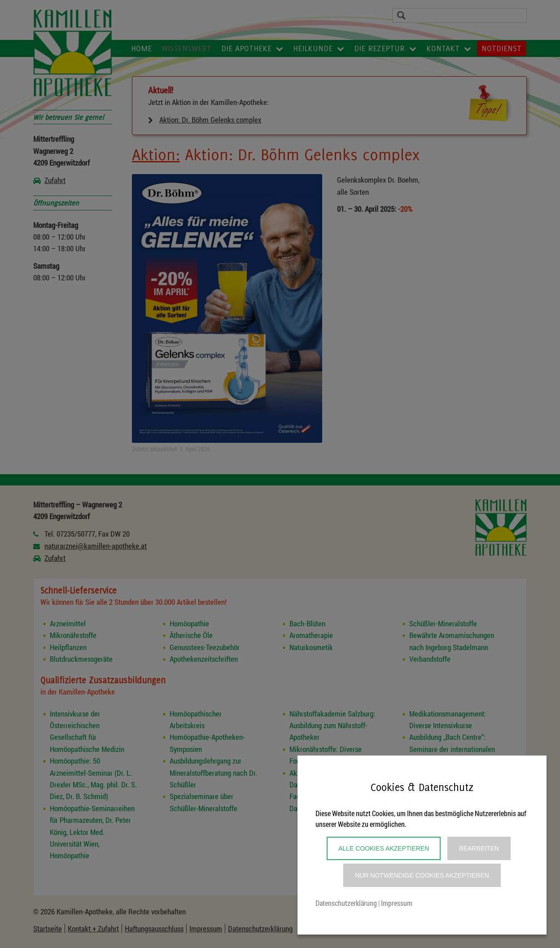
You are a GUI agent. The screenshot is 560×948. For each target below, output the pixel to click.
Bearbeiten (479, 848)
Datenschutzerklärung (346, 903)
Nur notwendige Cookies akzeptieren (422, 875)
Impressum (397, 903)
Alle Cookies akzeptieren (384, 848)
